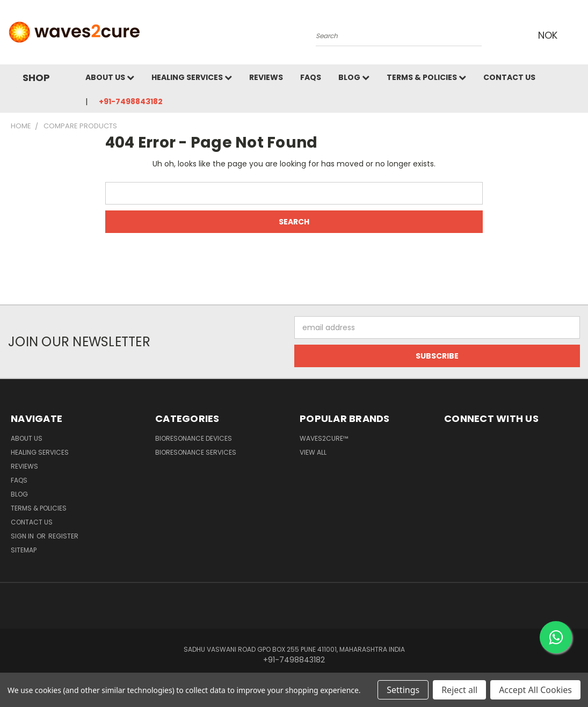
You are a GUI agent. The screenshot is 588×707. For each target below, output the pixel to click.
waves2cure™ (324, 438)
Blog (354, 77)
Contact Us (509, 77)
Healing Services (192, 77)
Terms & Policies (426, 77)
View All (313, 452)
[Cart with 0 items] (577, 35)
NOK (550, 35)
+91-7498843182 (131, 101)
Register (63, 536)
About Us (110, 77)
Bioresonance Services (196, 452)
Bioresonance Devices (194, 438)
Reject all (459, 690)
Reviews (266, 77)
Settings (403, 690)
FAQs (311, 77)
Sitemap (24, 550)
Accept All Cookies (535, 690)
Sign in (23, 536)
